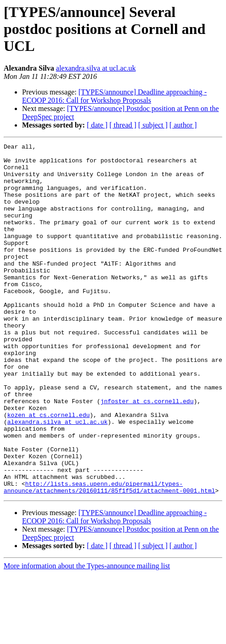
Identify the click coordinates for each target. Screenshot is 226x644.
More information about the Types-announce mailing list (87, 636)
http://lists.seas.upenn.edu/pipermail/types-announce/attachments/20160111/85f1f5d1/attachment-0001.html (109, 556)
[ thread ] (123, 125)
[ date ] (97, 125)
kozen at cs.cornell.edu (48, 470)
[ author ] (183, 125)
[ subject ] (153, 125)
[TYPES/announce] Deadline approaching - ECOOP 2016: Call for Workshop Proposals (114, 96)
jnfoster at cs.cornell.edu (147, 453)
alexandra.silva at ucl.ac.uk (96, 68)
